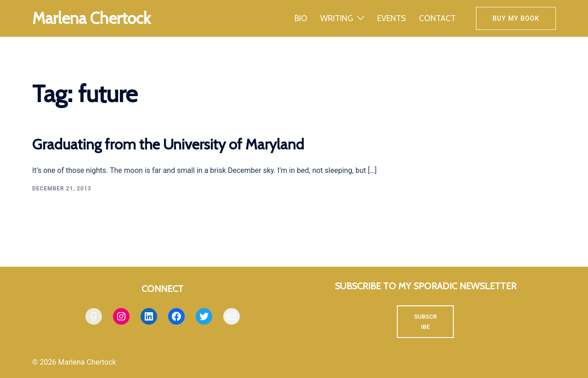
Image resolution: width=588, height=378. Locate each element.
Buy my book (516, 18)
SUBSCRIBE (426, 322)
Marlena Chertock (91, 18)
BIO (301, 18)
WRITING (337, 18)
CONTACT (437, 18)
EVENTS (392, 18)
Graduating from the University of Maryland (168, 144)
